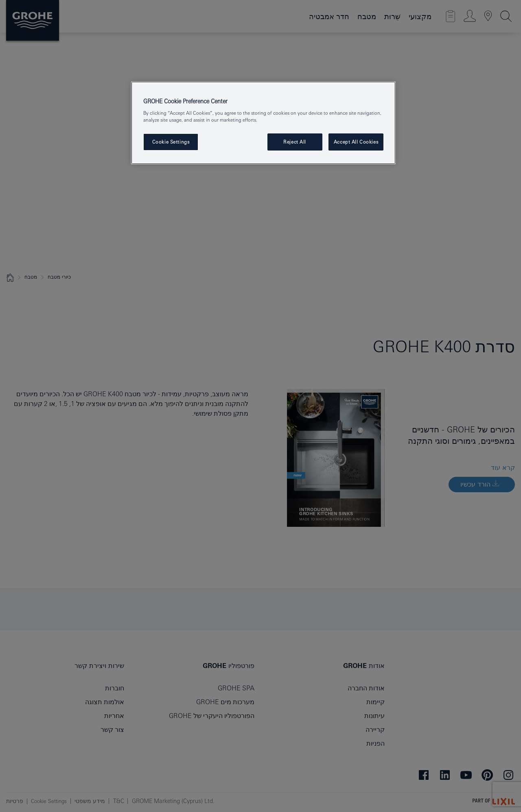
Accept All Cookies (356, 142)
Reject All (295, 142)
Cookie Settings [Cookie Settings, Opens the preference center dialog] (171, 142)
